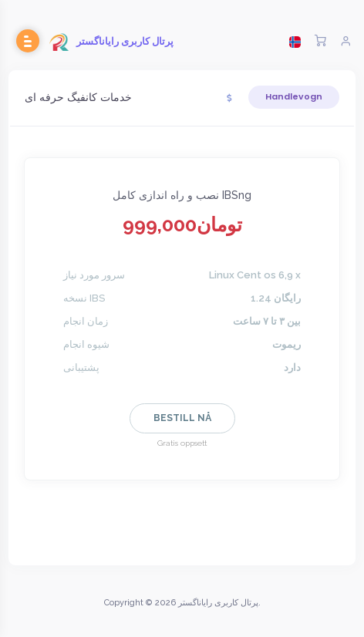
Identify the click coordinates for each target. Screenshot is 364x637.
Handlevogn (294, 96)
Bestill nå (182, 418)
